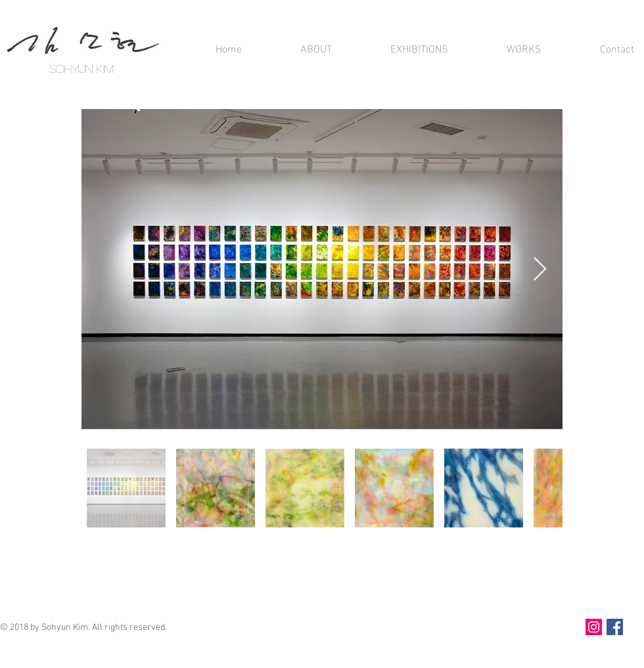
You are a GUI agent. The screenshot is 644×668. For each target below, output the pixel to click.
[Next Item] (540, 270)
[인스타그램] (594, 627)
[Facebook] (615, 627)
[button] (297, 50)
